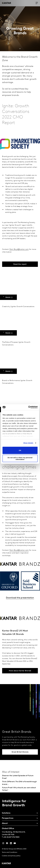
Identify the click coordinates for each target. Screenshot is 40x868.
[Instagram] (3, 844)
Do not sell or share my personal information (20, 458)
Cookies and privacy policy (11, 856)
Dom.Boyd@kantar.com (19, 249)
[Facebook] (7, 844)
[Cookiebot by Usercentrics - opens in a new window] (28, 407)
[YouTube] (11, 844)
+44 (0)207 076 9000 (11, 837)
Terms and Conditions (10, 852)
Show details (28, 443)
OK (20, 450)
